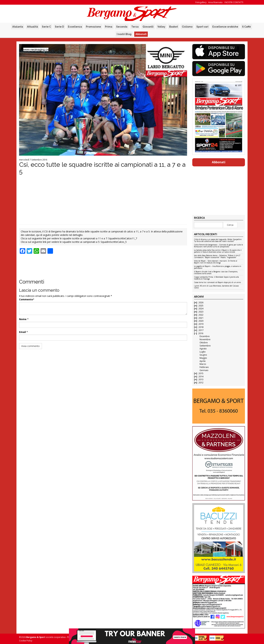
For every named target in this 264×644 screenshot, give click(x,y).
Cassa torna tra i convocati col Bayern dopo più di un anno (217, 282)
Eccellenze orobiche (225, 27)
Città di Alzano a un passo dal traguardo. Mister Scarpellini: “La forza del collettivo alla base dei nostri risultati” (218, 240)
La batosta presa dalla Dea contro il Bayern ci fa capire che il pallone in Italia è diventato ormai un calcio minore (218, 251)
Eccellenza (75, 27)
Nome (23, 319)
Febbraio (204, 367)
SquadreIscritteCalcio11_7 (123, 238)
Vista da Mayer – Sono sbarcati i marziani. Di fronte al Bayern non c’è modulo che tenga (216, 262)
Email (22, 332)
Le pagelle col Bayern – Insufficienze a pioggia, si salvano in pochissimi (218, 267)
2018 (201, 327)
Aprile (203, 361)
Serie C (46, 27)
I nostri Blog (124, 34)
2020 (201, 321)
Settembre (205, 346)
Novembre (205, 339)
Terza (135, 27)
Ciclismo (187, 27)
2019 (201, 324)
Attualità (32, 27)
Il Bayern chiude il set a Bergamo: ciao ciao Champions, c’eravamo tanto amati (216, 273)
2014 (201, 377)
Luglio (203, 352)
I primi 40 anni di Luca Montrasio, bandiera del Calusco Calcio (216, 287)
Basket (174, 27)
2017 (201, 330)
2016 (201, 333)
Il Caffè (247, 27)
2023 (201, 312)
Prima (109, 27)
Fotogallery (201, 2)
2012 (201, 383)
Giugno (203, 355)
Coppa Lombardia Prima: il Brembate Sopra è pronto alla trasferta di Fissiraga (216, 278)
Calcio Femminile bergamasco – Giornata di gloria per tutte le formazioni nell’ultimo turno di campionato (218, 246)
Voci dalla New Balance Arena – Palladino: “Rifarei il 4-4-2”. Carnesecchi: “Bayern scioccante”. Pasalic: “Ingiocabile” (217, 257)
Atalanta (18, 27)
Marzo (203, 364)
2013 (201, 379)
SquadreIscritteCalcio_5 (114, 242)
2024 (201, 309)
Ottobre (204, 343)
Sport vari (202, 27)
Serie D (59, 27)
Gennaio (204, 370)
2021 (201, 318)
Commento (26, 299)
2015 (201, 373)
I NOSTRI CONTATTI (234, 2)
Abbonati (141, 34)
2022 (201, 315)
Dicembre (205, 336)
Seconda (122, 27)
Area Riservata (215, 2)
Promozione (93, 27)
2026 (201, 303)
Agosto (203, 349)
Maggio (203, 358)
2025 (201, 306)
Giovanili (148, 27)
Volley (161, 27)
